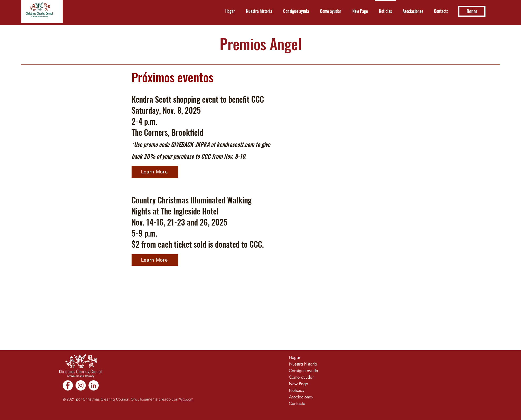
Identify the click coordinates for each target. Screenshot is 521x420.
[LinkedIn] (94, 385)
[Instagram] (81, 385)
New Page (298, 384)
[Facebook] (68, 385)
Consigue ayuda (304, 371)
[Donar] (472, 11)
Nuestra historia (303, 364)
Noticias (296, 390)
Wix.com (186, 399)
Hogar (295, 357)
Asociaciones (301, 397)
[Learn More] (155, 172)
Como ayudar (301, 377)
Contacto (297, 404)
